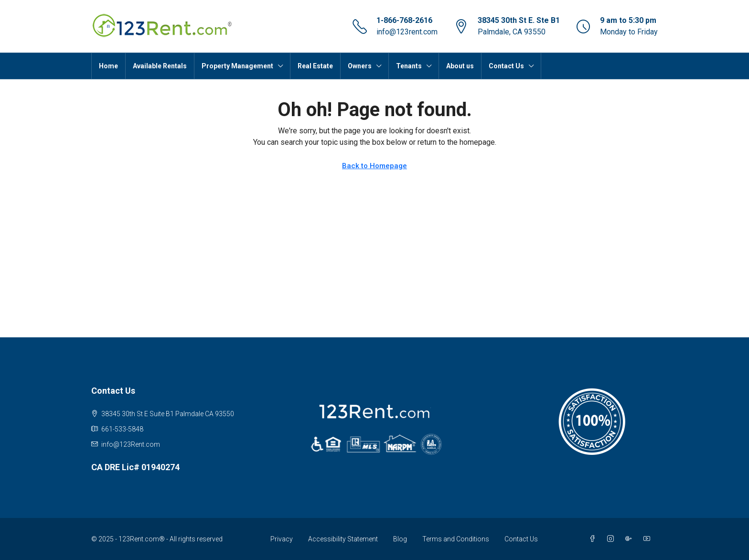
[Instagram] (612, 539)
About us (460, 66)
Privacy (282, 539)
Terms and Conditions (456, 539)
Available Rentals (160, 66)
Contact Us (506, 66)
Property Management (237, 66)
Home (108, 66)
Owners (360, 66)
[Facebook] (594, 539)
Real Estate (315, 66)
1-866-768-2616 (404, 20)
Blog (400, 539)
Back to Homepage (374, 166)
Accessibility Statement (343, 539)
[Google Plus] (631, 539)
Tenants (409, 66)
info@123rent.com (407, 32)
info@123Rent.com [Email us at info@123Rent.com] (131, 444)
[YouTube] (649, 539)
